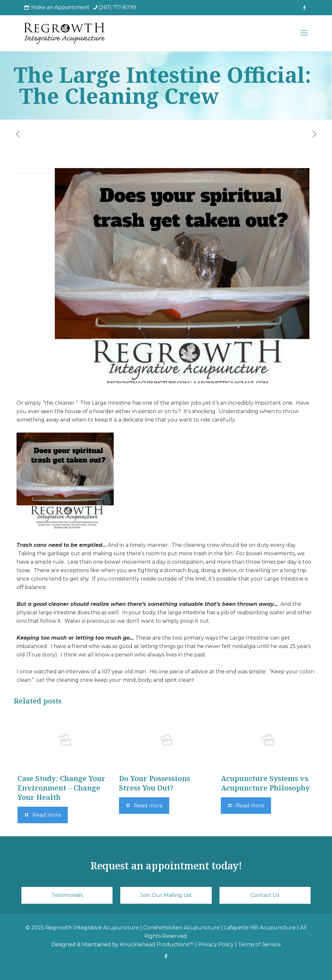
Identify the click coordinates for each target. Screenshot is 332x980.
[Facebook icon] (304, 8)
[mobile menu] (304, 33)
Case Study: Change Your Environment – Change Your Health (61, 788)
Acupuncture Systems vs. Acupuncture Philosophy (265, 783)
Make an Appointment (60, 7)
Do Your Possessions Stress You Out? (154, 783)
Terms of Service (259, 944)
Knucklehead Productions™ (157, 944)
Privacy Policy (216, 944)
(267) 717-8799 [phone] (117, 7)
